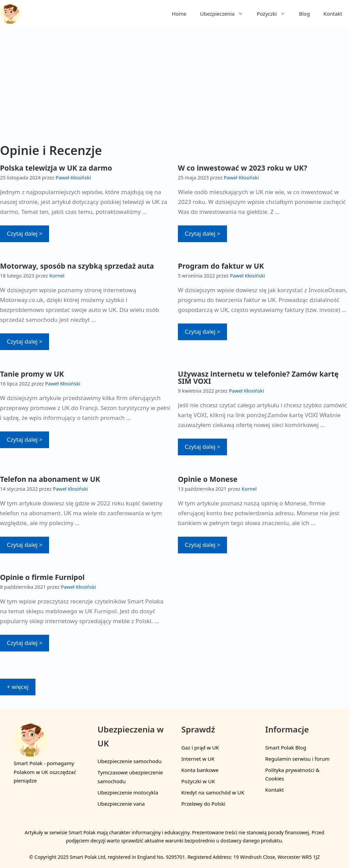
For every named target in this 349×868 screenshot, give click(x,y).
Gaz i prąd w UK (200, 747)
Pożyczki (274, 14)
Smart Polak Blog (286, 747)
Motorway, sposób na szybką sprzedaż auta (77, 266)
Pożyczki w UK (198, 781)
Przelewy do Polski (203, 804)
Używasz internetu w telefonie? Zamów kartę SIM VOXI (258, 377)
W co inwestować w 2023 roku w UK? (242, 168)
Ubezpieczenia (225, 14)
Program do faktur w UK (221, 266)
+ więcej (18, 687)
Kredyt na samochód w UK (213, 792)
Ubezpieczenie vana (121, 804)
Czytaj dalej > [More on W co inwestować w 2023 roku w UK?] (202, 233)
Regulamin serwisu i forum (297, 759)
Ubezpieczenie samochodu (130, 761)
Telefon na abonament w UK (50, 479)
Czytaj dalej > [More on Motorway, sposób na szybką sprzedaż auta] (25, 341)
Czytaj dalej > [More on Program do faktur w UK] (202, 332)
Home (179, 14)
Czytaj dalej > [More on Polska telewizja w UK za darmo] (25, 233)
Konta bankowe (200, 770)
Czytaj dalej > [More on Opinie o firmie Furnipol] (25, 643)
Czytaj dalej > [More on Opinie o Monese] (202, 545)
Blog (304, 14)
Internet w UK (198, 759)
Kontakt (333, 14)
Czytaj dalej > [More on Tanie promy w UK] (25, 439)
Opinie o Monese (208, 479)
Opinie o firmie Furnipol (42, 577)
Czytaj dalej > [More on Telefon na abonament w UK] (25, 545)
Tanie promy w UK (32, 374)
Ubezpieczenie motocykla (128, 792)
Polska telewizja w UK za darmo (56, 168)
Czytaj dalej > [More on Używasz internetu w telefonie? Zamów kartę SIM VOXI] (202, 447)
